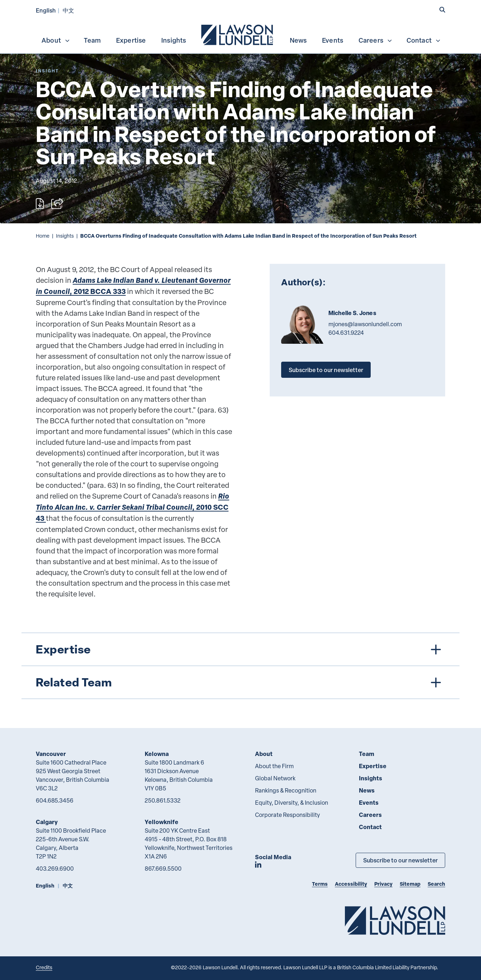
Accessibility (351, 884)
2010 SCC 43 (133, 507)
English (46, 10)
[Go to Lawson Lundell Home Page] (395, 920)
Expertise (131, 40)
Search (436, 884)
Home (43, 236)
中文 (68, 10)
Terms (320, 884)
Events (333, 40)
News (298, 40)
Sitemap (410, 884)
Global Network (275, 778)
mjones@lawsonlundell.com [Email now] (365, 324)
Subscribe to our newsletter (326, 370)
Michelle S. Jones (352, 313)
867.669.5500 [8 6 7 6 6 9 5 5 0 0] (163, 869)
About (56, 40)
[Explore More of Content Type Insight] (47, 71)
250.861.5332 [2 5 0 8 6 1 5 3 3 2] (163, 800)
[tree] (240, 666)
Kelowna (157, 754)
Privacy (383, 884)
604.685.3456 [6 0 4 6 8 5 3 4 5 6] (55, 800)
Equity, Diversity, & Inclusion (292, 803)
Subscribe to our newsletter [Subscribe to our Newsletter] (400, 860)
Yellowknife (162, 822)
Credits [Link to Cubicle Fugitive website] (44, 967)
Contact (424, 40)
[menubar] (240, 34)
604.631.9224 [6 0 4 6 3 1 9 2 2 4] (346, 333)
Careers (376, 40)
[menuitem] (238, 34)
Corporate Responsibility (287, 815)
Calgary (47, 822)
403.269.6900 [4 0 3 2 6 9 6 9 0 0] (55, 869)
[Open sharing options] (57, 204)
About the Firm (274, 766)
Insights (174, 40)
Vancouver (51, 754)
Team (92, 40)
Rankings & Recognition (286, 790)
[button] (442, 10)
